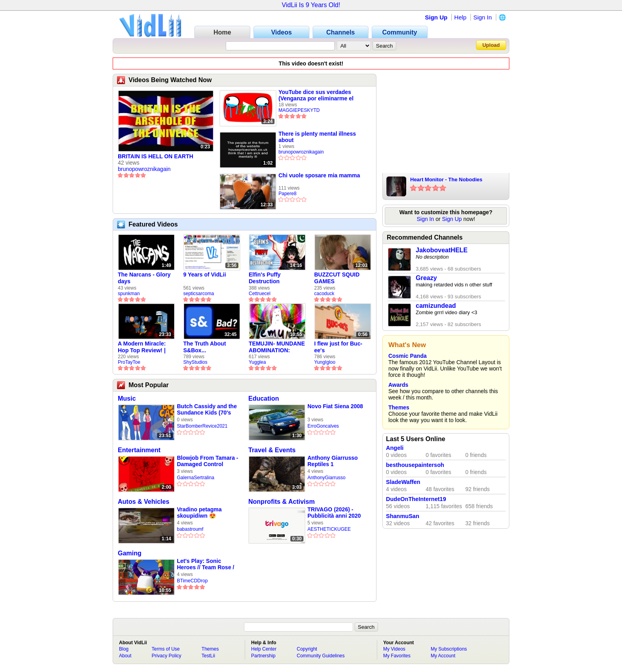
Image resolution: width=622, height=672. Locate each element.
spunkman (129, 294)
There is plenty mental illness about (317, 137)
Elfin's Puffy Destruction (265, 278)
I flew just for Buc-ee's (338, 347)
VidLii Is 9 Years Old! (311, 5)
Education (264, 398)
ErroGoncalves (323, 426)
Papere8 (287, 194)
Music (127, 398)
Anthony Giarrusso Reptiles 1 (333, 461)
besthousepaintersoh (415, 465)
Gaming (130, 553)
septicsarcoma (199, 294)
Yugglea (257, 362)
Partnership (263, 656)
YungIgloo (325, 362)
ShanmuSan (403, 516)
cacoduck (324, 294)
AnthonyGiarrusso (326, 478)
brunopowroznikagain (144, 169)
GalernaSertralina (196, 478)
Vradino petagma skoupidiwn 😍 (199, 513)
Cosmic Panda (407, 356)
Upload (491, 45)
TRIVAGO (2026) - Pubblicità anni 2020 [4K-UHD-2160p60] (334, 513)
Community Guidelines (321, 656)
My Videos (394, 649)
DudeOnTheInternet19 (416, 499)
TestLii (208, 656)
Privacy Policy (166, 656)
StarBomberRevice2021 (202, 426)
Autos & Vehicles (144, 502)
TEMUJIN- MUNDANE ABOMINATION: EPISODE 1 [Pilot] (277, 347)
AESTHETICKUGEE (329, 529)
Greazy (426, 278)
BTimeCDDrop (192, 581)
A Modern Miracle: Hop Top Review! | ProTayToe (142, 347)
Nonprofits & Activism (281, 502)
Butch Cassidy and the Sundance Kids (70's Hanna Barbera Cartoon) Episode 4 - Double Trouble (207, 410)
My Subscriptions (449, 649)
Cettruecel (260, 294)
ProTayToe (129, 362)
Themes (399, 407)
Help (460, 17)
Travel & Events (272, 450)
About (125, 656)
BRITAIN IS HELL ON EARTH (155, 156)
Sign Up (436, 17)
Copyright (307, 649)
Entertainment (139, 450)
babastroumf (190, 529)
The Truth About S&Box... (205, 347)
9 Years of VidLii (205, 275)
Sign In (483, 17)
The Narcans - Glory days (144, 278)
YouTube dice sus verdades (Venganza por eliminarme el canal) (316, 95)
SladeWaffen (403, 482)
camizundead (436, 306)
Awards (398, 385)
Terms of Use (166, 649)
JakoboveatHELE (442, 250)
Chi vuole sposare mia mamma (319, 175)
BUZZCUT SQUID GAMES (337, 278)
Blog (124, 649)
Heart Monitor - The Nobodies (446, 180)
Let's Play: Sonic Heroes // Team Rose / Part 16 (205, 564)
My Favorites (397, 656)
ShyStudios (195, 362)
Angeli (395, 448)
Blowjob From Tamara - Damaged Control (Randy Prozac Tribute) (208, 461)
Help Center (264, 649)
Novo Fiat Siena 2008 (335, 406)
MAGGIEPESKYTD (299, 110)
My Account (443, 656)
